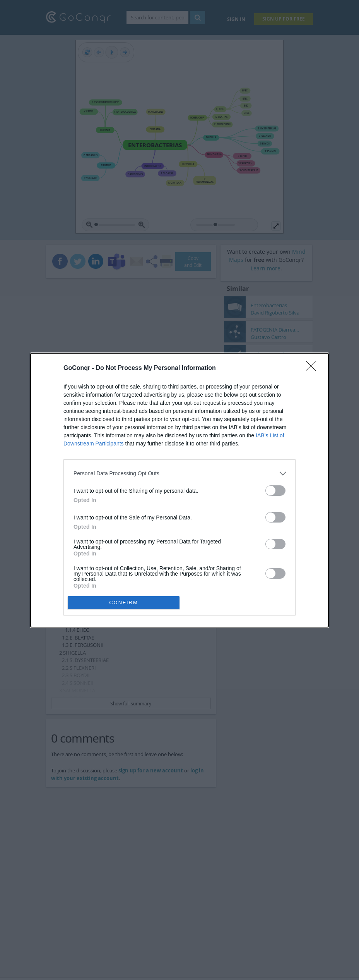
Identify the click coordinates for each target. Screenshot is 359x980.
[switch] (275, 491)
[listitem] (179, 474)
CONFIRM (124, 603)
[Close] (313, 368)
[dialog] (179, 490)
